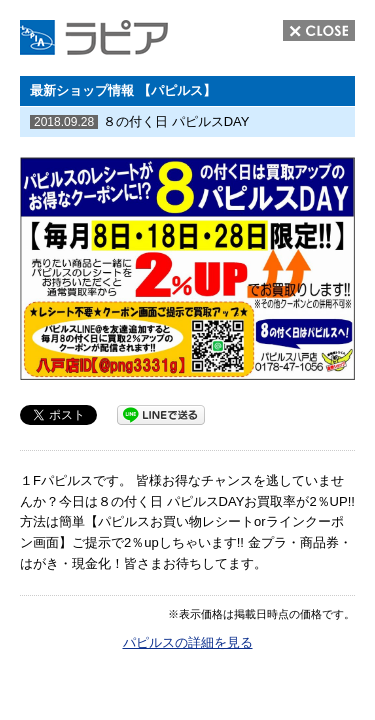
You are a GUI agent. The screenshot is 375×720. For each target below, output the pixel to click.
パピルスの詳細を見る (188, 642)
